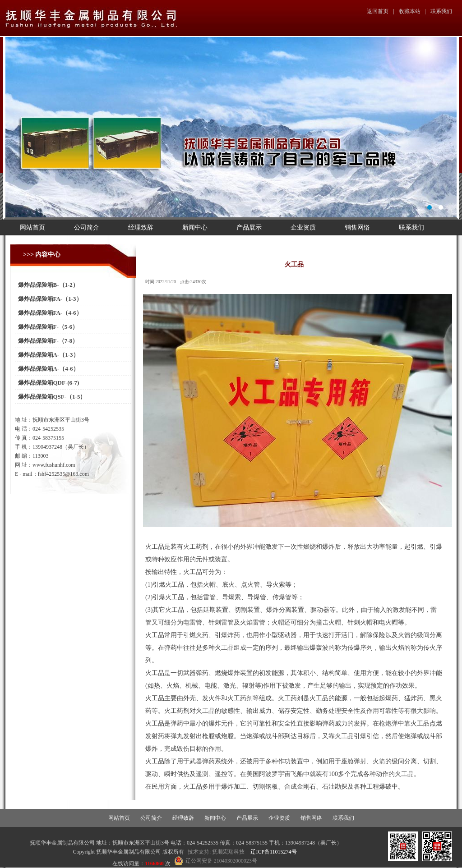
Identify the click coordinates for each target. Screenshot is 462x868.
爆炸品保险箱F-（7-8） (46, 341)
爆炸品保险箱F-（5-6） (46, 327)
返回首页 (378, 11)
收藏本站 (410, 11)
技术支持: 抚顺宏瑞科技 (216, 852)
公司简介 (87, 227)
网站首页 (32, 227)
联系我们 (441, 11)
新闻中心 (195, 227)
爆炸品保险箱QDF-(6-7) (47, 383)
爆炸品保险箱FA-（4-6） (49, 313)
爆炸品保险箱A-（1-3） (47, 355)
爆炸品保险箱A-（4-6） (47, 369)
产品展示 (249, 227)
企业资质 (303, 227)
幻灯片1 (231, 127)
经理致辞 (141, 227)
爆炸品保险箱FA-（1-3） (49, 299)
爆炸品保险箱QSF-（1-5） (50, 397)
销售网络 (357, 227)
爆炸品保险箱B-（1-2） (47, 285)
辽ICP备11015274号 (273, 852)
